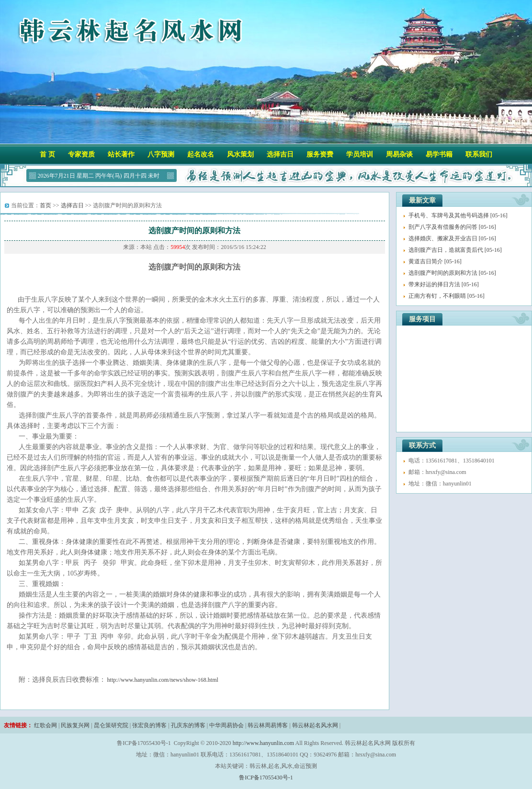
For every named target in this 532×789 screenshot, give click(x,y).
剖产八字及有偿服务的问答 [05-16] (452, 227)
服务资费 (320, 154)
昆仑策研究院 (111, 725)
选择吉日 (280, 154)
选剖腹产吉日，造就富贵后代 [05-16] (455, 250)
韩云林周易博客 (268, 725)
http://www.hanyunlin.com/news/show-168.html (163, 680)
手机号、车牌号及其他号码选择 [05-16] (458, 215)
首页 (45, 205)
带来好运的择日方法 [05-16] (444, 284)
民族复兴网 (75, 725)
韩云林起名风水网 (315, 725)
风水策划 (240, 154)
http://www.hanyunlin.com (264, 743)
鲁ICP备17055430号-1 (266, 778)
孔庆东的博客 (188, 725)
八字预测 (161, 154)
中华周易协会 (226, 725)
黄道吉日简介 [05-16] (435, 261)
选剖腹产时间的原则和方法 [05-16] (452, 273)
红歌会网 (45, 725)
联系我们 (479, 154)
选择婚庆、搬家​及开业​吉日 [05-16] (452, 238)
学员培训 (360, 154)
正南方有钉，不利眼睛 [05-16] (447, 296)
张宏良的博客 (149, 725)
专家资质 (81, 154)
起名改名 (201, 154)
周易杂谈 (399, 154)
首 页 (47, 154)
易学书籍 (439, 154)
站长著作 (121, 154)
